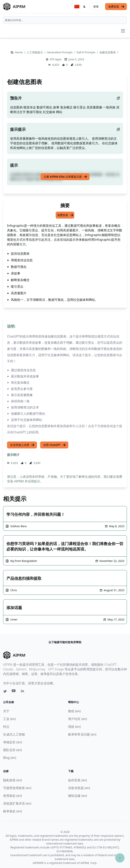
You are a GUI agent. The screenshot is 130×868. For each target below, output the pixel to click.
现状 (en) (74, 727)
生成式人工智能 (14, 734)
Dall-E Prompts (86, 52)
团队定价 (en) (13, 750)
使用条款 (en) (13, 796)
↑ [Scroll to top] (120, 858)
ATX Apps (56, 59)
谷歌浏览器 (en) (79, 788)
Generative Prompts (60, 52)
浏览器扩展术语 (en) (17, 803)
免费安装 (116, 7)
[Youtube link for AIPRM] (14, 692)
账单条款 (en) (13, 811)
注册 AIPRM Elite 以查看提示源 (65, 177)
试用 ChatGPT (55, 445)
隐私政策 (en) (13, 780)
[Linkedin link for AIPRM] (23, 692)
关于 (6, 711)
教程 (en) (74, 711)
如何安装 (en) (78, 780)
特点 (6, 727)
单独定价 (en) (13, 742)
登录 (96, 6)
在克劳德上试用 (22, 445)
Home (19, 52)
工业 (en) (9, 719)
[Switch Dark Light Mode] (85, 7)
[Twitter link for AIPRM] (5, 691)
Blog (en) (10, 758)
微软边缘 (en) (78, 796)
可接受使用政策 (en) (17, 788)
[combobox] (65, 20)
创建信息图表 (108, 52)
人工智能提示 (35, 52)
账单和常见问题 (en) (82, 734)
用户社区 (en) (78, 719)
